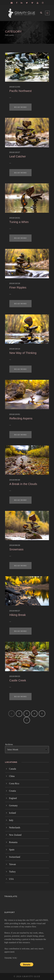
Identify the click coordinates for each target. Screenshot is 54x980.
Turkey (12, 872)
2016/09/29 (15, 545)
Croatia (12, 791)
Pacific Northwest (21, 91)
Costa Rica (14, 783)
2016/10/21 (15, 218)
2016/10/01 (15, 414)
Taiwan (12, 864)
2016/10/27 (15, 152)
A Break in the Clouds (23, 484)
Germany (13, 806)
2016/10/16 (15, 283)
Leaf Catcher (18, 156)
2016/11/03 (15, 87)
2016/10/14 (15, 349)
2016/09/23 (15, 676)
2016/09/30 (15, 480)
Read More (20, 107)
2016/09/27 (15, 611)
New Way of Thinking (23, 353)
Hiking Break (17, 615)
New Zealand (15, 835)
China (12, 776)
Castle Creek (18, 680)
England (13, 798)
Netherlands (15, 828)
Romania (13, 842)
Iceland (12, 813)
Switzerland (15, 857)
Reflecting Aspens (21, 418)
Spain (12, 850)
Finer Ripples (18, 287)
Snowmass (16, 549)
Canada (13, 769)
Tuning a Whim (19, 222)
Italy (11, 820)
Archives (9, 744)
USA (11, 879)
